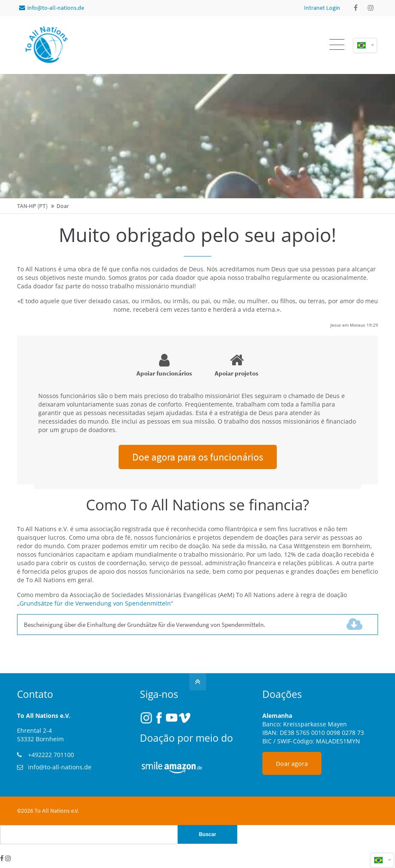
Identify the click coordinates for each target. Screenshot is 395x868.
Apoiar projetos (237, 365)
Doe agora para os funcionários (198, 457)
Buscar (208, 834)
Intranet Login (322, 8)
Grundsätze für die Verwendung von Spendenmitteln (95, 603)
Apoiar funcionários (164, 365)
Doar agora (292, 763)
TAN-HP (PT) (32, 206)
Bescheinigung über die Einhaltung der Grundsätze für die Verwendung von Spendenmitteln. (159, 625)
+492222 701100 (51, 755)
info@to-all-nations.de (52, 8)
